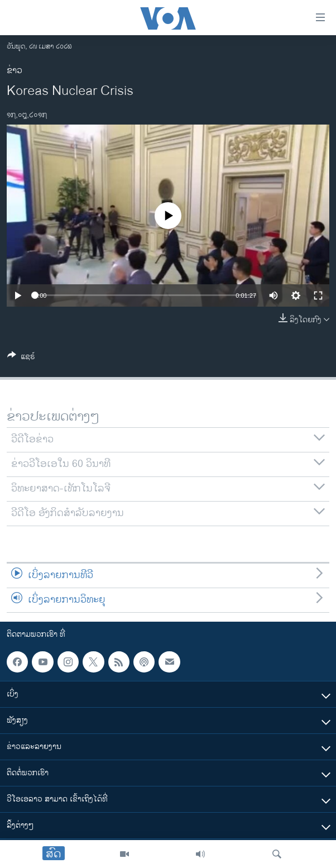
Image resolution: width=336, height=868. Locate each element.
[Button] (21, 358)
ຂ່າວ (15, 71)
